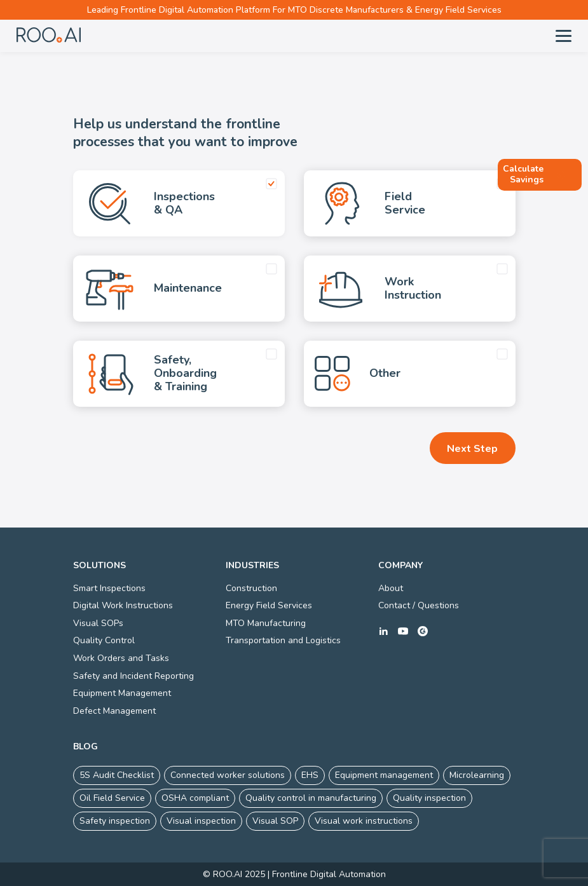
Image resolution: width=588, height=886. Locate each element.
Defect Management (114, 711)
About (391, 588)
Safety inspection (115, 821)
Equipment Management (122, 693)
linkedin (383, 631)
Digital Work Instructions (123, 605)
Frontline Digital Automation (329, 874)
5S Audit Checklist (117, 775)
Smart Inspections (109, 588)
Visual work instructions (364, 821)
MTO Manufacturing (266, 623)
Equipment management (384, 775)
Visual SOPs (98, 623)
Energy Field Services (269, 605)
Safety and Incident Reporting (133, 676)
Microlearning (477, 775)
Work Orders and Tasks (121, 658)
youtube (403, 631)
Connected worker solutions (228, 775)
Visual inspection (201, 821)
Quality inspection (429, 798)
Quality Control (104, 640)
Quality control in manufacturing (311, 798)
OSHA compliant (195, 798)
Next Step (472, 449)
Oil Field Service (112, 798)
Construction (251, 588)
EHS (310, 775)
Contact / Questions (419, 605)
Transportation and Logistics (283, 640)
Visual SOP (275, 821)
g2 (423, 631)
